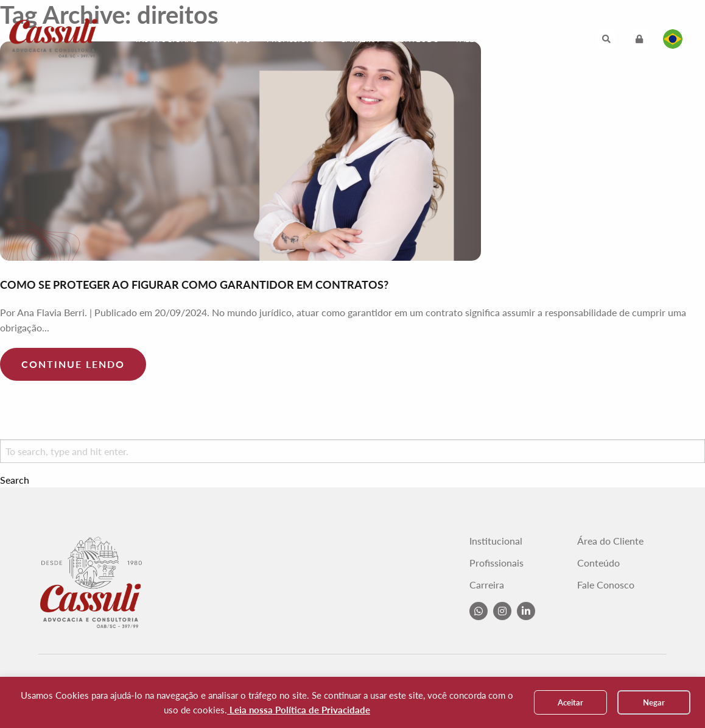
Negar (654, 702)
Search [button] (15, 480)
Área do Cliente (610, 541)
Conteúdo (416, 39)
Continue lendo (73, 364)
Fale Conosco (486, 39)
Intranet (551, 39)
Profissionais (296, 39)
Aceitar (570, 702)
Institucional (166, 39)
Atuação (232, 39)
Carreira (360, 39)
